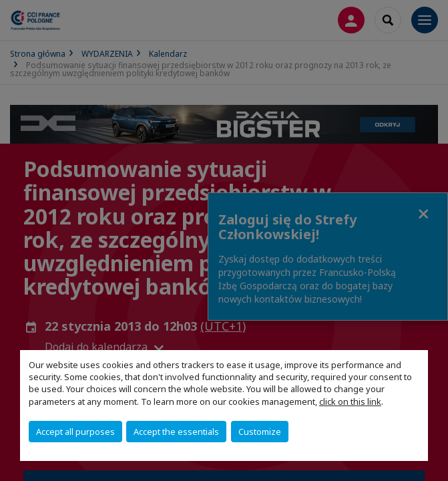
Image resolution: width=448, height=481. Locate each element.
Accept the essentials (176, 432)
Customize (260, 432)
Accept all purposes (75, 432)
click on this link (350, 402)
